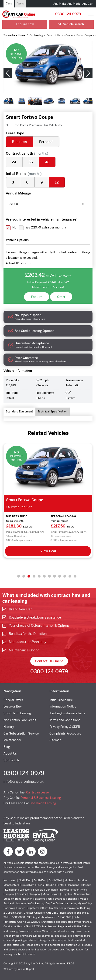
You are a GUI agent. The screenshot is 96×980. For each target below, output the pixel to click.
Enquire (37, 297)
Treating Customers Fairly (67, 713)
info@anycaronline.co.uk (24, 781)
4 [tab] (34, 576)
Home (22, 35)
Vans (21, 3)
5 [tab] (39, 576)
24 (14, 162)
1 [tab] (19, 576)
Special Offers (13, 700)
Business (19, 142)
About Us (10, 754)
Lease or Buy (13, 706)
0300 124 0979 (68, 14)
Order (61, 297)
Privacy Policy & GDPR (65, 727)
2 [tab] (24, 576)
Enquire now (25, 24)
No (14, 227)
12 (57, 182)
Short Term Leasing (17, 713)
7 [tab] (49, 576)
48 (47, 162)
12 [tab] (75, 576)
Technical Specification (53, 412)
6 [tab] (44, 576)
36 (31, 162)
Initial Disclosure (61, 700)
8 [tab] (55, 576)
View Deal (48, 551)
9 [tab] (60, 576)
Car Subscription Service (21, 733)
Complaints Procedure (65, 733)
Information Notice (63, 706)
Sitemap (55, 740)
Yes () (46, 227)
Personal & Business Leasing (41, 798)
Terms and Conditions (65, 720)
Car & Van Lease (37, 792)
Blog (7, 747)
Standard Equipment (19, 412)
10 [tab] (65, 576)
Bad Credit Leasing (43, 803)
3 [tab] (29, 576)
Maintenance (13, 740)
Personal (46, 142)
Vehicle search (71, 24)
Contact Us (11, 760)
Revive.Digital (26, 969)
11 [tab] (70, 576)
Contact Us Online (49, 661)
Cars (9, 3)
